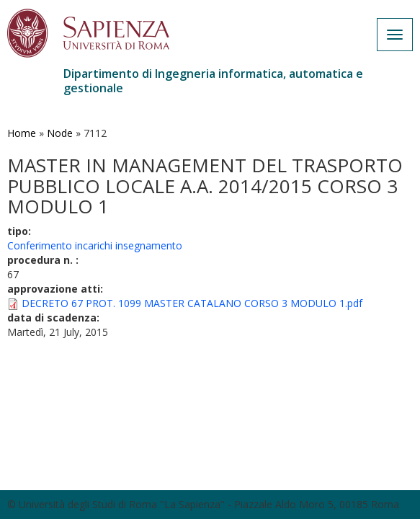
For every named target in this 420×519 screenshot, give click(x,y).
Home (22, 133)
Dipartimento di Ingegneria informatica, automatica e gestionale (213, 81)
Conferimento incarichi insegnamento (95, 245)
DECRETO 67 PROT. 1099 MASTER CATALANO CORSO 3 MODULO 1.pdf (192, 303)
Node (60, 133)
